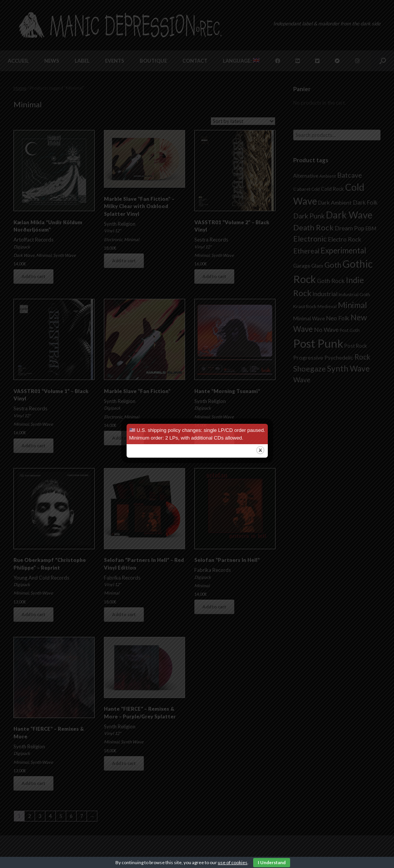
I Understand (272, 862)
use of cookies (233, 862)
